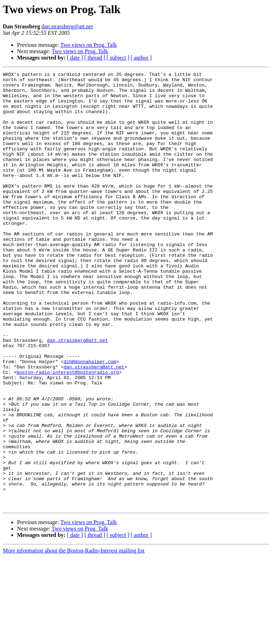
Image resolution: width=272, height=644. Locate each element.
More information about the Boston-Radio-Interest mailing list (74, 638)
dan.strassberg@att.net (67, 26)
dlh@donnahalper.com (90, 420)
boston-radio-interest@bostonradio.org (68, 433)
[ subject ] (118, 58)
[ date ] (75, 58)
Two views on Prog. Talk (89, 45)
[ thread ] (95, 58)
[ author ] (141, 58)
